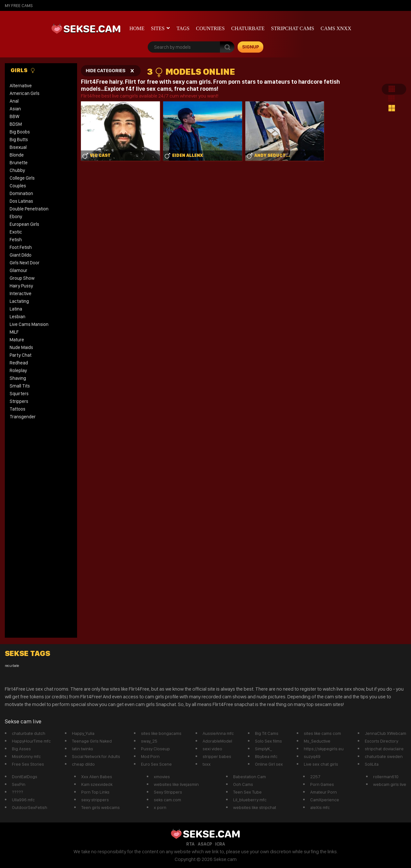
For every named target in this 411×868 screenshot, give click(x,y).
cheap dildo (83, 764)
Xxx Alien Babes (97, 777)
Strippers (19, 401)
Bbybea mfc (266, 756)
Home (137, 28)
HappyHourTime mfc (31, 741)
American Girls (25, 93)
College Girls (22, 178)
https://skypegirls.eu (324, 749)
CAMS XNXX (336, 28)
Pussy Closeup (155, 749)
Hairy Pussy (21, 286)
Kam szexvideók (97, 784)
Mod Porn (150, 756)
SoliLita (372, 764)
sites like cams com (322, 733)
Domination (21, 193)
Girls (23, 70)
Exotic (16, 232)
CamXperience (325, 800)
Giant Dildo (21, 255)
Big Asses (21, 749)
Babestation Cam (249, 777)
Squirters (19, 394)
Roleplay (18, 370)
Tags (183, 28)
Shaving (18, 378)
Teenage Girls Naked (92, 741)
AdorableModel (217, 741)
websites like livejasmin (176, 784)
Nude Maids (21, 347)
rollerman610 (386, 777)
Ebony (16, 217)
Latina (16, 309)
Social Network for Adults (96, 756)
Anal (14, 101)
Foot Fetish (21, 247)
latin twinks (83, 749)
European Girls (24, 224)
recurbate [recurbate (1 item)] (12, 666)
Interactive (21, 294)
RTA (190, 844)
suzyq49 (312, 756)
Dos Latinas (21, 201)
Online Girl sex (269, 764)
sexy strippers (95, 800)
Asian (15, 109)
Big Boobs (20, 132)
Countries (210, 28)
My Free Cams (19, 5)
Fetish (16, 240)
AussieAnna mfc (218, 733)
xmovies (162, 777)
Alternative (21, 86)
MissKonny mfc (26, 756)
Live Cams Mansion (29, 324)
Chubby (17, 170)
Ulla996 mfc (23, 800)
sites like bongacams (161, 733)
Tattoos (17, 409)
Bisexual (18, 147)
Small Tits (20, 386)
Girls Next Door (25, 263)
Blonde (17, 155)
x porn (160, 807)
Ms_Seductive (317, 741)
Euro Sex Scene (156, 764)
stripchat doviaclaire (384, 749)
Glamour (18, 270)
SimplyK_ (263, 749)
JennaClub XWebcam (385, 733)
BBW (14, 116)
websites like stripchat (255, 807)
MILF (14, 332)
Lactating (19, 301)
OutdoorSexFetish (30, 807)
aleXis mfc (320, 807)
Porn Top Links (95, 792)
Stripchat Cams (293, 28)
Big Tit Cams (267, 733)
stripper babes (217, 756)
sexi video (212, 749)
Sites (158, 28)
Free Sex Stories (28, 764)
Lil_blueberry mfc (250, 800)
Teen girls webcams (101, 807)
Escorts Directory (381, 741)
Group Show (22, 278)
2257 (315, 777)
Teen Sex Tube (247, 792)
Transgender (23, 417)
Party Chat (21, 355)
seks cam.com (167, 800)
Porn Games (322, 784)
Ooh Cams (243, 784)
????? (17, 792)
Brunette (19, 163)
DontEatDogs (25, 777)
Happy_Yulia (83, 733)
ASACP (205, 844)
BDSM (16, 124)
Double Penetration (29, 209)
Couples (18, 186)
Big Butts (19, 140)
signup (251, 47)
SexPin (19, 784)
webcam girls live (390, 784)
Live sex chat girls (321, 764)
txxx (207, 764)
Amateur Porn (324, 792)
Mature (17, 340)
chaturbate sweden (384, 756)
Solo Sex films (268, 741)
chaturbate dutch (29, 733)
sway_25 (149, 741)
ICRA (220, 844)
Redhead (19, 363)
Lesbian (17, 317)
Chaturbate (248, 28)
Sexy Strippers (168, 792)
